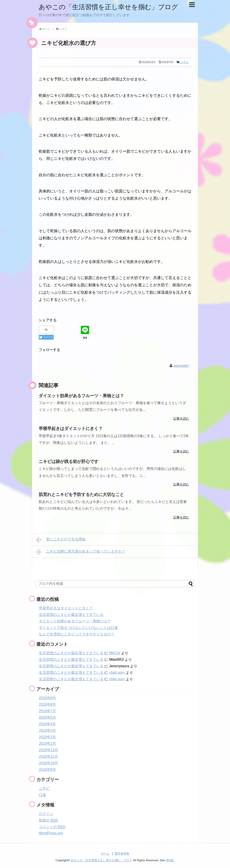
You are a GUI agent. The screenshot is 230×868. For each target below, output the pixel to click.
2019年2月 (48, 737)
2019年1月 (48, 744)
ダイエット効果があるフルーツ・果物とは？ (75, 621)
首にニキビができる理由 (61, 540)
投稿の (48, 820)
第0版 (170, 860)
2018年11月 (48, 757)
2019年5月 (48, 717)
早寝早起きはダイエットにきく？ (66, 608)
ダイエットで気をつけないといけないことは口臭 (78, 628)
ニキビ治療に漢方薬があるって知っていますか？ (80, 552)
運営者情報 (122, 854)
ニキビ (184, 62)
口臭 (42, 795)
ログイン (46, 814)
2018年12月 (48, 750)
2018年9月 (48, 770)
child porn (117, 673)
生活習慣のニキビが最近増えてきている (71, 615)
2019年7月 (48, 711)
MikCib (115, 653)
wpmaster (181, 365)
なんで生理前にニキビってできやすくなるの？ (77, 634)
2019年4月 (48, 724)
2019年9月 (48, 698)
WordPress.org (51, 833)
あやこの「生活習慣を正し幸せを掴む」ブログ (111, 7)
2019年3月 (48, 730)
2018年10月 (48, 763)
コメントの (52, 827)
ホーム (105, 854)
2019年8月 (48, 704)
